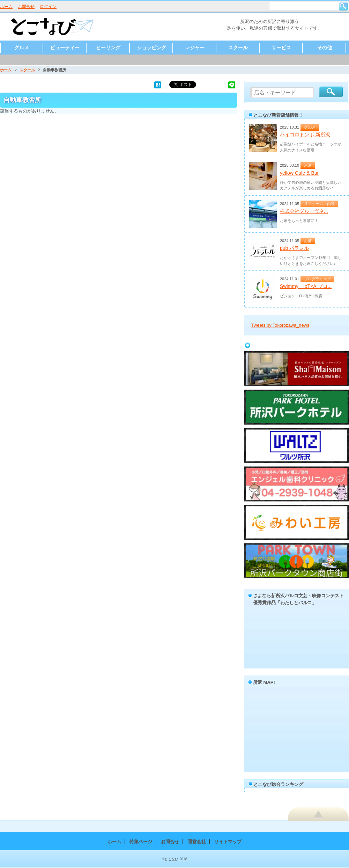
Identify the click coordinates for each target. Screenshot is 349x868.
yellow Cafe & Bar (299, 173)
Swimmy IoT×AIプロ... (306, 286)
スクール (238, 48)
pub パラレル (294, 248)
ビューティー (65, 48)
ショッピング (151, 48)
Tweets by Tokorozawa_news (280, 325)
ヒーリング (108, 48)
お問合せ (26, 7)
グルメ (22, 48)
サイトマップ (228, 842)
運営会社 (197, 842)
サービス (281, 48)
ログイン (48, 7)
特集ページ (141, 842)
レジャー (195, 48)
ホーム (6, 7)
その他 (325, 48)
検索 (343, 6)
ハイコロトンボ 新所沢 (305, 135)
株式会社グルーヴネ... (304, 211)
